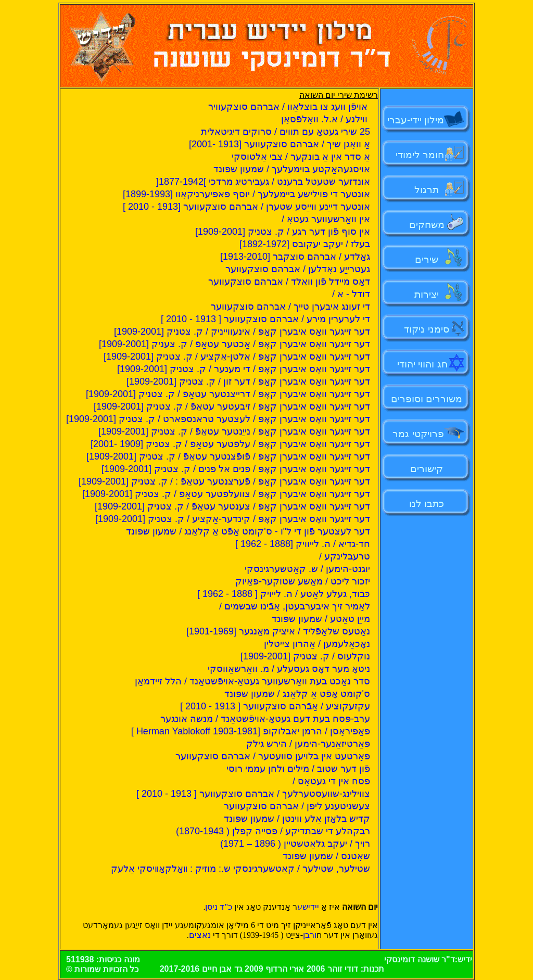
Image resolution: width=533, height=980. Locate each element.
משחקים (427, 225)
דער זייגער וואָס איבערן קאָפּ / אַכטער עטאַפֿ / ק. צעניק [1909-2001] (234, 344)
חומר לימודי (423, 155)
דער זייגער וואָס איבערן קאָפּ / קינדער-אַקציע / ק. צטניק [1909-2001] (233, 519)
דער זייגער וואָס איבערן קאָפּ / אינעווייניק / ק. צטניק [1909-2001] (242, 332)
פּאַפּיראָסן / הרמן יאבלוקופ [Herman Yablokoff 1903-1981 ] (251, 731)
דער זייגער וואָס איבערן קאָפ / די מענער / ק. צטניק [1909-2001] (244, 369)
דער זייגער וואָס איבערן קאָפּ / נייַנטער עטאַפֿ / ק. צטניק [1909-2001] (234, 431)
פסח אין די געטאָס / (331, 781)
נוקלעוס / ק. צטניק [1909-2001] (305, 656)
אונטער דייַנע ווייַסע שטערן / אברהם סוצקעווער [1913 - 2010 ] (246, 207)
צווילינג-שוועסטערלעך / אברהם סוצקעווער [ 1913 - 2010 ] (253, 794)
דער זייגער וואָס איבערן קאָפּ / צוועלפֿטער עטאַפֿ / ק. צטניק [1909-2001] (226, 494)
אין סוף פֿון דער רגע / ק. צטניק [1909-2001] (283, 232)
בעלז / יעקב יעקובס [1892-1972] (305, 244)
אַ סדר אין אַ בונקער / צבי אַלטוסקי (301, 157)
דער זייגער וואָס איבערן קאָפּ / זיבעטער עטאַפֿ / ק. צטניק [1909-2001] (232, 406)
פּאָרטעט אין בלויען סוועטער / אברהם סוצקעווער (273, 756)
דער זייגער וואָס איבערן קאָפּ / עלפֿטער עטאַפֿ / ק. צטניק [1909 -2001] (230, 444)
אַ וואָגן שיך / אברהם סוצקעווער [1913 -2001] (280, 144)
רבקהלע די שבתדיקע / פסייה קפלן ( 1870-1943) (273, 831)
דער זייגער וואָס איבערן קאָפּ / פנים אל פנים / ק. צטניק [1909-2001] (236, 469)
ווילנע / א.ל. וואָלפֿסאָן (326, 119)
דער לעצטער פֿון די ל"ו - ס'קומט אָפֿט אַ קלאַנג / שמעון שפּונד (248, 531)
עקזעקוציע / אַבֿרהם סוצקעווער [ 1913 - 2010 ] (275, 706)
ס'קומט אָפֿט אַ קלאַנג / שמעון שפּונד (297, 694)
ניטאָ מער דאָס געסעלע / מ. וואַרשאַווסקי (289, 669)
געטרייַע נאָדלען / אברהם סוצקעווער (298, 269)
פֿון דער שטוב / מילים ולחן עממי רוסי (298, 769)
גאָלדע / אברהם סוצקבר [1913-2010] (295, 257)
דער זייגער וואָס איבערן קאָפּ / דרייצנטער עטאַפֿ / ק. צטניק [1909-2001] (228, 394)
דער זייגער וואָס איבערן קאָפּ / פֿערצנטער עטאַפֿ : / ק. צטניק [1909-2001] (224, 481)
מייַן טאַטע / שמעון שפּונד (321, 619)
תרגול (427, 190)
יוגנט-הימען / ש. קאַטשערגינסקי (307, 569)
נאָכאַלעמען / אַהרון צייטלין (317, 644)
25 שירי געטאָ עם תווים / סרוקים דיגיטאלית (285, 132)
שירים (427, 259)
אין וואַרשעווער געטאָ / (326, 219)
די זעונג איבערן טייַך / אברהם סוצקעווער (290, 307)
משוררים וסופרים (427, 399)
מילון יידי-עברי (427, 120)
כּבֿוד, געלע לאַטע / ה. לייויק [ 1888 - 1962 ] (284, 594)
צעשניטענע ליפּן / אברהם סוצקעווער (297, 806)
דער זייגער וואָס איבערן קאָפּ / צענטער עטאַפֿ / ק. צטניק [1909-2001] (232, 506)
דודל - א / (351, 294)
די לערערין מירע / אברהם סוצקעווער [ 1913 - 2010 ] (265, 319)
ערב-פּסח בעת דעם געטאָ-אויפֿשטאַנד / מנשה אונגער (265, 719)
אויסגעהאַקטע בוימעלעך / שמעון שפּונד (292, 169)
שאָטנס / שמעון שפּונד (326, 856)
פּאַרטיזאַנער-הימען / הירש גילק (308, 744)
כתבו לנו (427, 504)
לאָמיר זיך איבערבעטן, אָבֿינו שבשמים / (295, 606)
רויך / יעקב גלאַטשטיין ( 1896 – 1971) (295, 844)
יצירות (427, 294)
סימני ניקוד (426, 329)
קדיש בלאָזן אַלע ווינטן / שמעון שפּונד (297, 819)
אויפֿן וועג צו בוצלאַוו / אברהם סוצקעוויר (289, 107)
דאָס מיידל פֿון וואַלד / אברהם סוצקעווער (289, 282)
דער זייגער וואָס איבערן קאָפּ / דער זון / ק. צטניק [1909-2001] (248, 381)
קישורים (427, 469)
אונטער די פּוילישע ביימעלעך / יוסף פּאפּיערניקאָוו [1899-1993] (246, 194)
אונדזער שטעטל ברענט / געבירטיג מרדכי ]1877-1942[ (263, 182)
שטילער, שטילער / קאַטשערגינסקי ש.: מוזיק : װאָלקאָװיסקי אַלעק (240, 869)
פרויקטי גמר (418, 434)
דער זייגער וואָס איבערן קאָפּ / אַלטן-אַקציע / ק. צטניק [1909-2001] (237, 357)
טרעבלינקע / (345, 556)
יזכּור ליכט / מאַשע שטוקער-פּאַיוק (303, 581)
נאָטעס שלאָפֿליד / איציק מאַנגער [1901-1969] (278, 631)
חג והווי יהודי (422, 364)
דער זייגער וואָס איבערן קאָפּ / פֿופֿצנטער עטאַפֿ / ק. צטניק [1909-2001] (228, 456)
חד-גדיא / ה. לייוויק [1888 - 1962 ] (303, 544)
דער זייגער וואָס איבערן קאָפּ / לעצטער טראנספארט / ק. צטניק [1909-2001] (218, 419)
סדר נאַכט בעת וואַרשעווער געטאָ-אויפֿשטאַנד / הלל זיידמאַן (252, 681)
